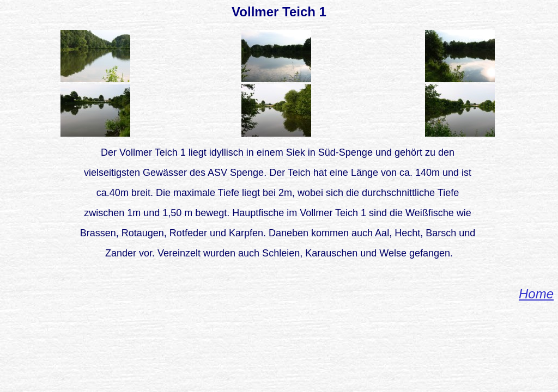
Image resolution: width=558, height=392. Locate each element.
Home (536, 294)
